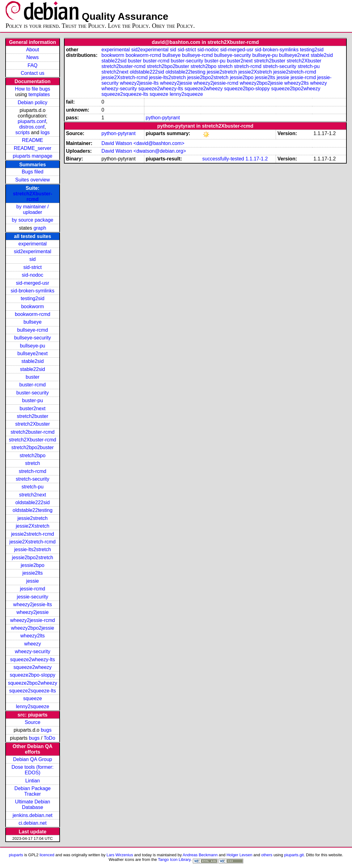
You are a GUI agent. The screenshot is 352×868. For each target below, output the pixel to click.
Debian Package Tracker (33, 791)
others (267, 855)
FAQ (32, 65)
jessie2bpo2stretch (33, 557)
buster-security (33, 393)
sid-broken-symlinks (33, 291)
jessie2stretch (32, 518)
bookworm (32, 306)
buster (32, 377)
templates (39, 94)
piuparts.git (294, 855)
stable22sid (33, 369)
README (32, 140)
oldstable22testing (33, 510)
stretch (32, 463)
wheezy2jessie (32, 612)
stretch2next (33, 495)
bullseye (33, 322)
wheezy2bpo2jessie (32, 628)
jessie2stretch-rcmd (33, 534)
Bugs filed (32, 172)
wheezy (32, 644)
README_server (32, 148)
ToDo (49, 738)
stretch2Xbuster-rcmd (33, 196)
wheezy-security (33, 651)
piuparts (16, 855)
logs (45, 132)
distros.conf (32, 127)
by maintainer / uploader (33, 209)
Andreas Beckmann (200, 855)
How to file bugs (32, 89)
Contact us (32, 73)
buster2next (32, 408)
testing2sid (33, 298)
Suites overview (32, 180)
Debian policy (32, 102)
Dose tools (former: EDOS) (32, 770)
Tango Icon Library (174, 859)
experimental (32, 244)
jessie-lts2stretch (33, 549)
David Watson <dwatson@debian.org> (144, 151)
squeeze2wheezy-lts (33, 660)
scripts (23, 132)
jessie (33, 581)
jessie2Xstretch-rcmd (33, 542)
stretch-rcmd (33, 471)
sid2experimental (33, 251)
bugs (46, 730)
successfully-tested (223, 159)
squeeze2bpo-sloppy (32, 675)
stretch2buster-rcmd (32, 432)
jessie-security (33, 597)
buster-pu (32, 400)
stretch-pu (33, 487)
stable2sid (32, 361)
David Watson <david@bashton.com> (143, 143)
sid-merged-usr (32, 283)
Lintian (33, 781)
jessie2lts (32, 573)
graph (40, 228)
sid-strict (33, 267)
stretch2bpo (32, 455)
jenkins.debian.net (33, 815)
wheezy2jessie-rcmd (33, 620)
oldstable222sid (33, 502)
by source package (32, 220)
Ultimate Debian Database (32, 804)
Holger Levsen (240, 855)
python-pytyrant (163, 118)
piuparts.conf (32, 121)
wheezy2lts (33, 636)
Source (33, 722)
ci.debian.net (33, 823)
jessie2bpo (33, 565)
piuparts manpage (32, 156)
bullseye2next (32, 353)
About (32, 50)
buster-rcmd (33, 385)
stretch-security (32, 479)
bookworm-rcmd (33, 314)
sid (32, 259)
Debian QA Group (32, 759)
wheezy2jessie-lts (33, 604)
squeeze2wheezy (32, 667)
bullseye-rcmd (32, 330)
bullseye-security (33, 338)
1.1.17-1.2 (257, 159)
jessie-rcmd (32, 589)
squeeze (33, 698)
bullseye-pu (32, 346)
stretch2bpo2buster (33, 447)
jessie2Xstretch (33, 526)
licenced (47, 855)
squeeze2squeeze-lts (33, 691)
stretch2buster (33, 416)
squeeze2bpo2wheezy (33, 683)
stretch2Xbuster (32, 424)
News (32, 57)
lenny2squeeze (32, 706)
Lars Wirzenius (120, 855)
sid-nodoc (33, 275)
